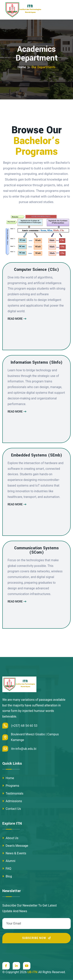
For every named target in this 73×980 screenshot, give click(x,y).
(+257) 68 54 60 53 (20, 726)
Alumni (9, 861)
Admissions (12, 801)
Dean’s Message (15, 846)
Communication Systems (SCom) (36, 550)
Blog (7, 876)
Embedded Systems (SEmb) (37, 455)
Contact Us (12, 809)
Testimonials (13, 793)
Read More (17, 319)
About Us (10, 838)
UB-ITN (32, 972)
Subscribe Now (36, 938)
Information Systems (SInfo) (37, 362)
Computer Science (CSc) (36, 270)
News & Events (14, 853)
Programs (11, 786)
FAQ (7, 869)
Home (22, 67)
